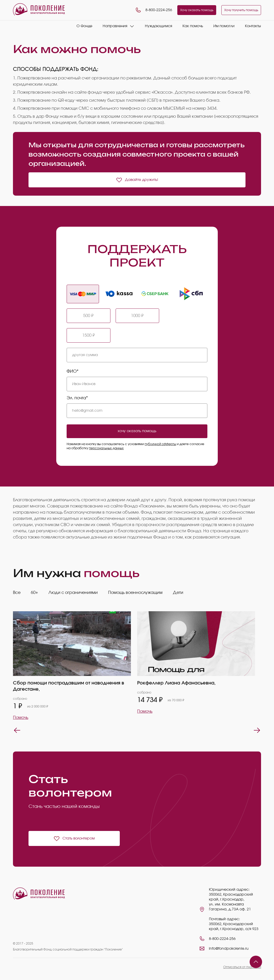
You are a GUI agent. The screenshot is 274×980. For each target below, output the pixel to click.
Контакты (253, 26)
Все (17, 593)
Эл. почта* (77, 398)
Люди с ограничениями (73, 593)
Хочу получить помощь (241, 10)
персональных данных (106, 448)
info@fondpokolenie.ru (229, 949)
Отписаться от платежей (242, 967)
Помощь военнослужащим (135, 593)
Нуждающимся (159, 26)
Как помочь (193, 26)
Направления (115, 26)
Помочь (21, 718)
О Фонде (84, 26)
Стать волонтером (74, 838)
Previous (17, 730)
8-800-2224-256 (154, 10)
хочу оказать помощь (137, 431)
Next (257, 730)
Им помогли (224, 26)
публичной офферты (160, 444)
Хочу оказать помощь (197, 10)
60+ (34, 593)
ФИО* (73, 371)
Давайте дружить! (137, 180)
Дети (178, 593)
